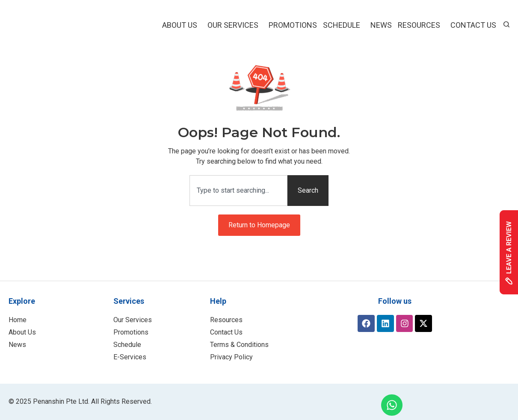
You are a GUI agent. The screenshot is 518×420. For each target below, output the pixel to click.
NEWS (381, 25)
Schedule (344, 25)
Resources (421, 25)
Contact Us (473, 25)
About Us (182, 25)
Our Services (235, 25)
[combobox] (238, 191)
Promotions (293, 25)
